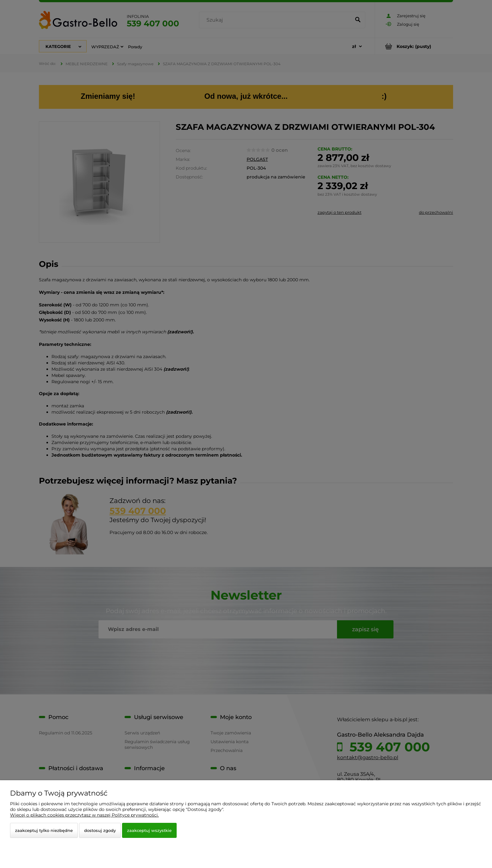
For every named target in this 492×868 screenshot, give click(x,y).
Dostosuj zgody (100, 830)
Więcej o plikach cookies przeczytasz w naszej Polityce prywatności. (84, 815)
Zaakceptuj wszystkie (149, 830)
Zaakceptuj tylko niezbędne (44, 830)
